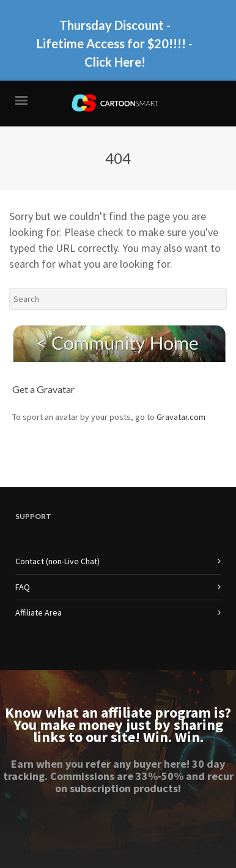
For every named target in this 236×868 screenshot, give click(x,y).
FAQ (23, 587)
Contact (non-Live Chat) (57, 561)
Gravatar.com (181, 417)
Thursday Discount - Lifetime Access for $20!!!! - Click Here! (115, 43)
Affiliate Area (39, 612)
